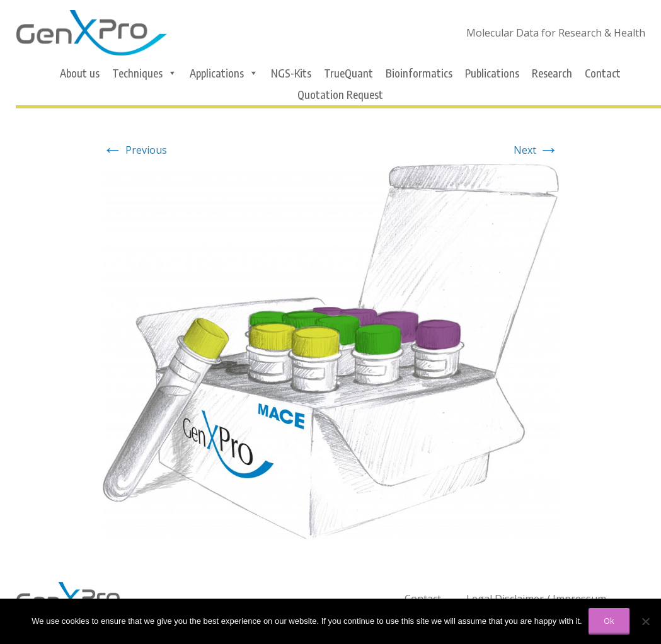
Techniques (145, 73)
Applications (224, 73)
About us (80, 73)
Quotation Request (340, 95)
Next (536, 150)
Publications (492, 73)
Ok (609, 621)
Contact (603, 73)
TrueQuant (348, 73)
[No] (645, 621)
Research (552, 73)
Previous (135, 150)
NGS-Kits (291, 73)
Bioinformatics (419, 73)
